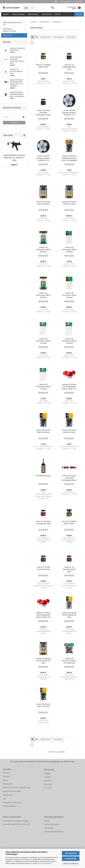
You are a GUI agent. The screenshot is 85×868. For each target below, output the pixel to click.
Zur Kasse (48, 788)
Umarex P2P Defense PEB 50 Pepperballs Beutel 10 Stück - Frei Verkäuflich (43, 615)
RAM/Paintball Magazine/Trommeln (9, 30)
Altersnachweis (8, 795)
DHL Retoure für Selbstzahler (12, 791)
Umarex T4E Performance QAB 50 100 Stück (43, 341)
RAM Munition (7, 35)
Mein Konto (48, 784)
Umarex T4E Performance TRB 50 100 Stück (69, 250)
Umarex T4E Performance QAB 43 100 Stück (43, 387)
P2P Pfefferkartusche (43, 476)
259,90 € (14, 165)
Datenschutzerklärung (45, 863)
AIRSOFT (6, 14)
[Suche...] (26, 8)
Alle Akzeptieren (71, 853)
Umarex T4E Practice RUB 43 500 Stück (43, 203)
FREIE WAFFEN (47, 14)
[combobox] (46, 37)
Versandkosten (8, 784)
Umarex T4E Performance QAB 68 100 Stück (69, 341)
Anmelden (14, 123)
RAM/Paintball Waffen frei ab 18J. (12, 24)
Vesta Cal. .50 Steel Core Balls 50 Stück (43, 568)
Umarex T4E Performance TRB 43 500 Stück (43, 250)
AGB (4, 799)
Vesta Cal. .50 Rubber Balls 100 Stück (69, 523)
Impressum (6, 773)
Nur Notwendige (71, 859)
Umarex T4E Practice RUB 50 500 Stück (69, 203)
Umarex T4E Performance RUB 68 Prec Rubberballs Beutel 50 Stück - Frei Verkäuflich (69, 661)
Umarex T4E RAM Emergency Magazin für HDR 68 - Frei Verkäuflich (69, 113)
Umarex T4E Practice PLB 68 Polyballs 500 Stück (43, 661)
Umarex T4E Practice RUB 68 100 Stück (43, 705)
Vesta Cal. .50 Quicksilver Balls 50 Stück (69, 569)
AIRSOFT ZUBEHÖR (18, 14)
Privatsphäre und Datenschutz (12, 803)
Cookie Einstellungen (9, 806)
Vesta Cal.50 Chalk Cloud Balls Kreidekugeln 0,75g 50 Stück (43, 113)
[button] (56, 2)
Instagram (48, 774)
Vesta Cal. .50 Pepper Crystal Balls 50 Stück (43, 523)
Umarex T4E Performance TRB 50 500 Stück (43, 295)
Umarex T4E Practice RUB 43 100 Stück (69, 431)
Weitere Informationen (71, 863)
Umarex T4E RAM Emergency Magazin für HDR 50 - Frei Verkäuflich (43, 158)
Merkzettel (78, 2)
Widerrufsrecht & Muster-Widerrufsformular (16, 788)
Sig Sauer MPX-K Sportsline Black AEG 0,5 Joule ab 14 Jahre (14, 158)
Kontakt (5, 780)
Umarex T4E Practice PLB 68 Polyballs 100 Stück (69, 615)
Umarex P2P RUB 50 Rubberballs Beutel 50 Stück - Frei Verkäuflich (69, 158)
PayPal (47, 821)
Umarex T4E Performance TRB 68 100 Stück (69, 295)
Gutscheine (6, 776)
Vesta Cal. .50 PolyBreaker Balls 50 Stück (69, 67)
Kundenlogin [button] (66, 2)
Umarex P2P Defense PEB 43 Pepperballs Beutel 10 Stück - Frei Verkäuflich (69, 387)
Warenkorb (48, 781)
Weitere (58, 14)
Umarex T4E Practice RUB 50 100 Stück (43, 431)
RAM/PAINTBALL (33, 14)
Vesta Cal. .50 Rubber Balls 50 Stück (43, 66)
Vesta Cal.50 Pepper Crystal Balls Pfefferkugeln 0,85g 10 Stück (69, 478)
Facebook (48, 777)
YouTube (79, 14)
